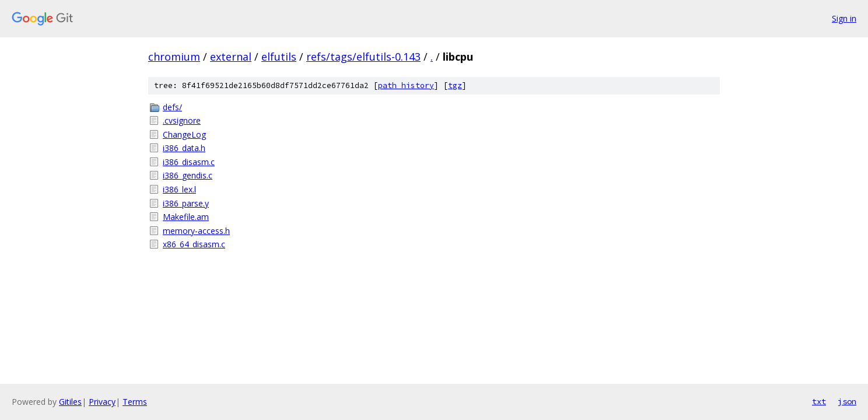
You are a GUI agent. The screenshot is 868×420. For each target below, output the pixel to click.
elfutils (279, 57)
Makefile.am (186, 217)
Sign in (844, 18)
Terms (135, 402)
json (847, 401)
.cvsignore (182, 120)
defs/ (172, 107)
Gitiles (70, 402)
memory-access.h (196, 231)
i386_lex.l (179, 189)
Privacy (102, 402)
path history (406, 85)
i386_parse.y (186, 203)
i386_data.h (184, 148)
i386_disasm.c (189, 162)
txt (819, 401)
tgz (455, 85)
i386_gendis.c (188, 175)
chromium (174, 57)
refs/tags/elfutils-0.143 (363, 57)
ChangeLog (184, 134)
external (231, 57)
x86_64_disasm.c (194, 244)
